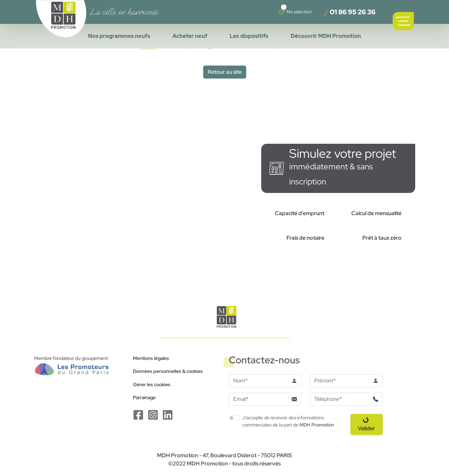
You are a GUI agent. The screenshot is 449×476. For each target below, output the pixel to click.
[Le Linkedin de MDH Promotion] (168, 414)
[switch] (234, 418)
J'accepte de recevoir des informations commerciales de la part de (288, 421)
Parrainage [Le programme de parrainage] (144, 397)
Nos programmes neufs (119, 36)
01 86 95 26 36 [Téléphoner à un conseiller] (349, 12)
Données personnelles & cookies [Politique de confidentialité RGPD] (168, 371)
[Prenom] (339, 381)
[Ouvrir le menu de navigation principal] (403, 21)
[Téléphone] (339, 399)
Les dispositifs (249, 36)
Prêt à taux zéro (382, 238)
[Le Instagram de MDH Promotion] (153, 414)
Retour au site (225, 72)
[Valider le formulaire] (367, 424)
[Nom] (258, 381)
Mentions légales (151, 358)
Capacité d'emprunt (300, 213)
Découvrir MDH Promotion (326, 36)
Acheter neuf (190, 36)
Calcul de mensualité (376, 213)
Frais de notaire (305, 238)
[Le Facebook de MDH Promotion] (139, 414)
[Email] (258, 399)
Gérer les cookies (152, 384)
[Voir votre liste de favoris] (295, 12)
